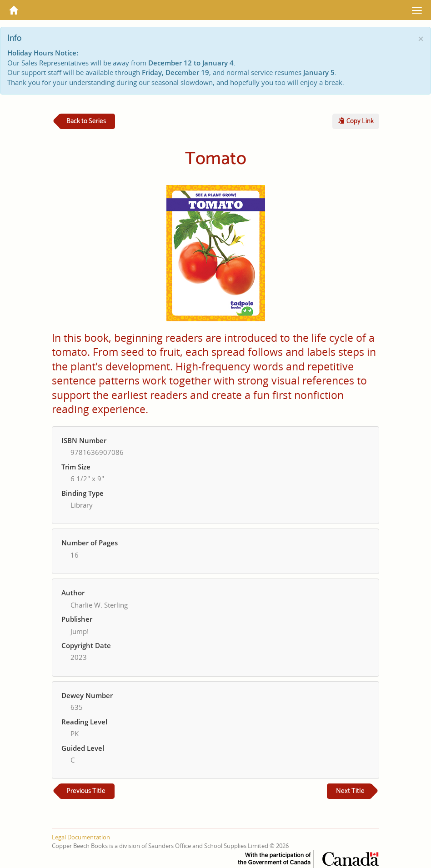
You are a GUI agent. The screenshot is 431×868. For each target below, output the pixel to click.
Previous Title (86, 791)
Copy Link (356, 121)
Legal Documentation (81, 837)
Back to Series (86, 121)
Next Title (350, 791)
